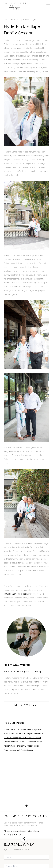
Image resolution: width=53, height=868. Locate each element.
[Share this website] (24, 839)
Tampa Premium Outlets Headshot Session (23, 742)
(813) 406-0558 (14, 835)
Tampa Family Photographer (17, 594)
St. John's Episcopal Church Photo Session (23, 738)
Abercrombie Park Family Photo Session (21, 746)
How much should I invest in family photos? (23, 729)
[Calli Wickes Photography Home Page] (14, 6)
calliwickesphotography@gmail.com (23, 831)
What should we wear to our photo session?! (24, 734)
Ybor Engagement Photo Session (19, 750)
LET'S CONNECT (27, 705)
